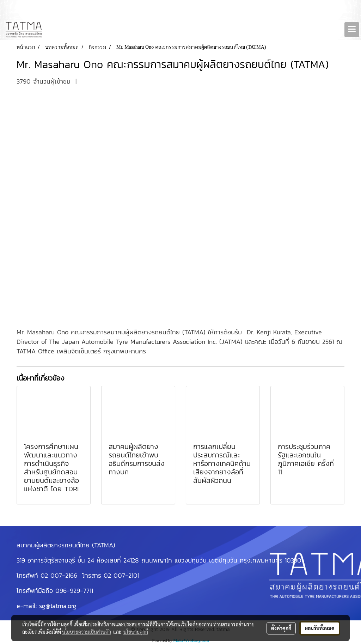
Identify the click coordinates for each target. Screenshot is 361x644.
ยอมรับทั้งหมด (320, 628)
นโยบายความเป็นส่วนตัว (87, 632)
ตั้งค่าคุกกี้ (281, 628)
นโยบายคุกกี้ (136, 632)
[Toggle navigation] (352, 30)
